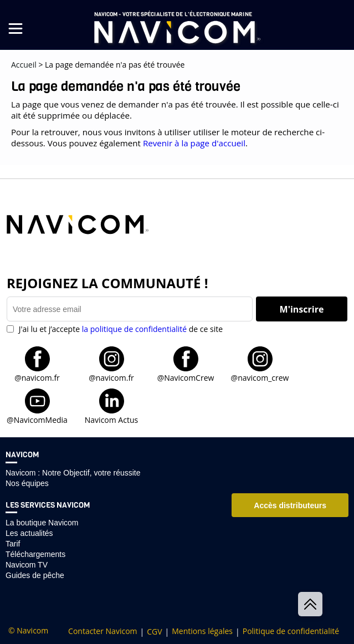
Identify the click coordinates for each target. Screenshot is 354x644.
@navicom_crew (260, 377)
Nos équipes (27, 483)
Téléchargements (35, 554)
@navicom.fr (37, 377)
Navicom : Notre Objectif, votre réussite (73, 473)
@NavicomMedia (37, 419)
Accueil (24, 65)
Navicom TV (27, 565)
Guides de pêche (35, 575)
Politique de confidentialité (291, 631)
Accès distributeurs (290, 505)
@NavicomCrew (186, 377)
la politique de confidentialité (134, 329)
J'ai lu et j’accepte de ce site (120, 329)
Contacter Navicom (102, 631)
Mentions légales (202, 631)
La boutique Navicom (42, 523)
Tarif (13, 544)
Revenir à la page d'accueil (194, 143)
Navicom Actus (111, 419)
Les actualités (29, 533)
